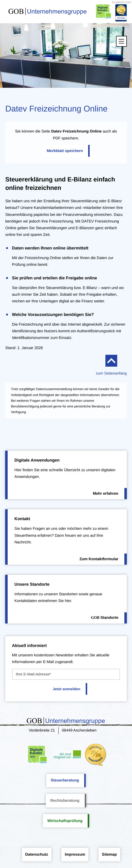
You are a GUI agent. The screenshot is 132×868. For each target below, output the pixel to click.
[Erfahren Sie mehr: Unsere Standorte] (66, 599)
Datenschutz (37, 855)
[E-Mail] (66, 674)
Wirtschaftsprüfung (65, 821)
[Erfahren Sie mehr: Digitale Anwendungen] (66, 475)
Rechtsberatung (65, 801)
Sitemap (109, 855)
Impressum (75, 855)
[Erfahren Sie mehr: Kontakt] (66, 537)
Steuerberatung (65, 780)
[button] (66, 151)
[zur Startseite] (48, 12)
